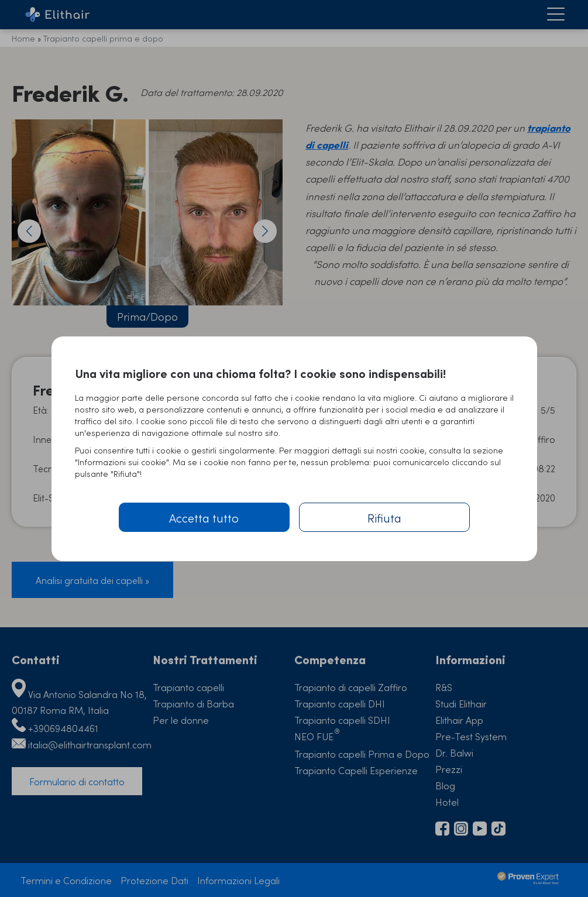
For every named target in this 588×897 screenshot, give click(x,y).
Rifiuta (384, 517)
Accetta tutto (204, 517)
